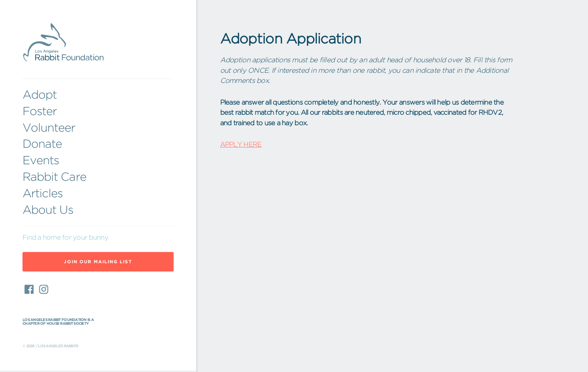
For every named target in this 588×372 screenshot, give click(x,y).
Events (41, 160)
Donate (42, 144)
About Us (48, 210)
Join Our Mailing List (98, 262)
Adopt (40, 94)
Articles (43, 193)
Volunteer (49, 127)
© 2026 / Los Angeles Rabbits (50, 346)
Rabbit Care (54, 177)
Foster (40, 111)
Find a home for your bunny (65, 237)
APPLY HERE (241, 144)
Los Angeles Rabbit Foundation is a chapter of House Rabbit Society (58, 322)
